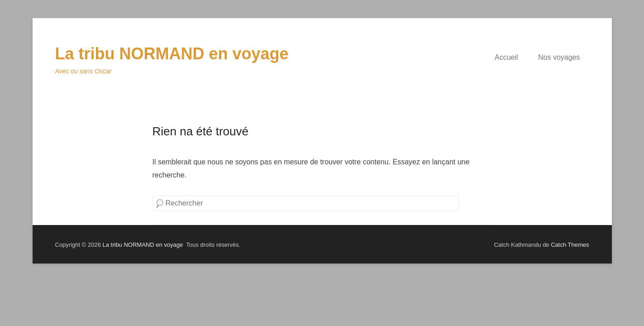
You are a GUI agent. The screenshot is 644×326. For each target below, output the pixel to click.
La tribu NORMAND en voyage (172, 54)
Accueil (506, 57)
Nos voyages (559, 57)
